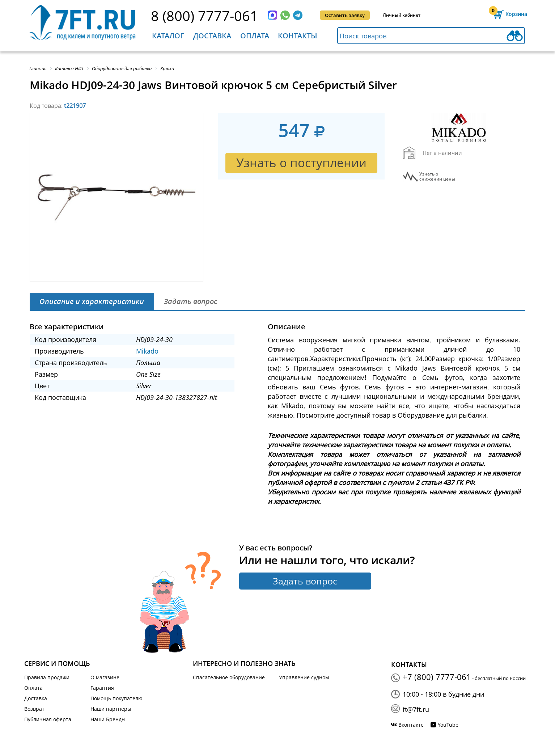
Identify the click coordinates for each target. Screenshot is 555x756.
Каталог (168, 36)
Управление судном (304, 677)
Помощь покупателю (116, 698)
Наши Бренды (108, 719)
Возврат (34, 709)
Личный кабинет (402, 15)
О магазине (105, 677)
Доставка (212, 36)
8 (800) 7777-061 (204, 16)
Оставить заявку (345, 15)
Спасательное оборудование (229, 677)
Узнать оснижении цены (437, 177)
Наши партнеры (111, 709)
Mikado (147, 351)
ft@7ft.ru (416, 709)
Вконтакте (411, 725)
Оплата (255, 36)
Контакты (298, 36)
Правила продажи (47, 677)
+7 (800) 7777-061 (437, 677)
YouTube (448, 725)
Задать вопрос (305, 581)
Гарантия (102, 688)
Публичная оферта (48, 719)
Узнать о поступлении (301, 163)
